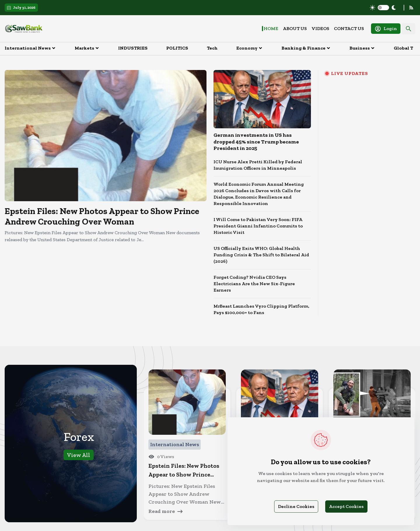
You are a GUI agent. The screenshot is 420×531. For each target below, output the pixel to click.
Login (386, 29)
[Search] (408, 29)
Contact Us (349, 28)
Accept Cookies (346, 506)
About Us (295, 28)
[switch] (383, 8)
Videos (320, 28)
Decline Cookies (296, 506)
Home (271, 28)
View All (79, 455)
